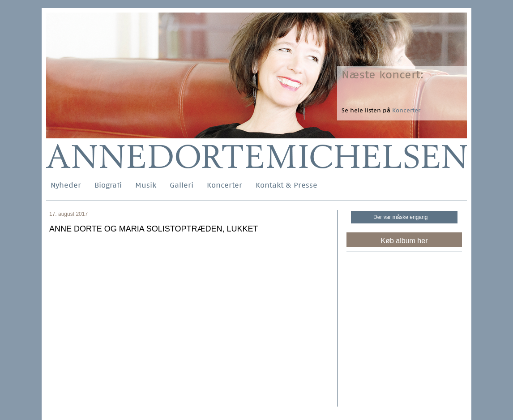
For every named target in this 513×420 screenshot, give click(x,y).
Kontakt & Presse (286, 185)
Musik (146, 185)
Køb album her (404, 241)
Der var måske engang (400, 217)
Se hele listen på (381, 110)
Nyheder (66, 185)
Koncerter (224, 185)
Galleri (182, 185)
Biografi (108, 185)
